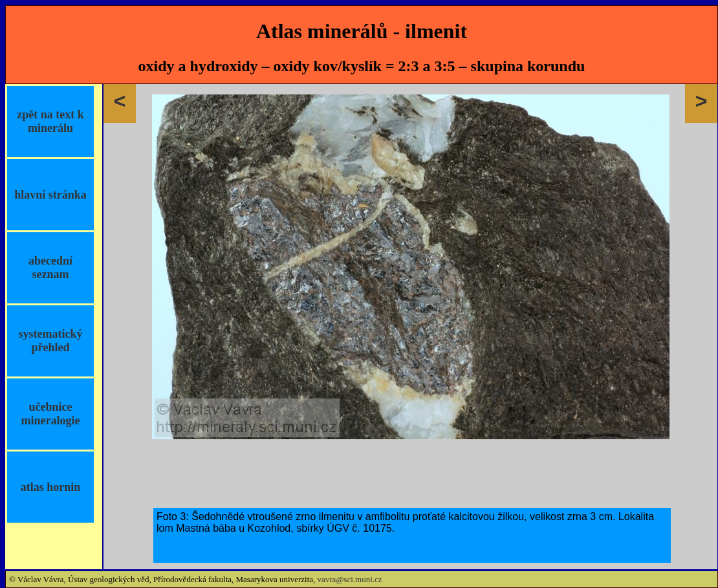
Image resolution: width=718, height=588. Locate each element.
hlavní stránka (50, 195)
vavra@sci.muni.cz (350, 579)
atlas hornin (51, 487)
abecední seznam (50, 267)
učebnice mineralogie (51, 414)
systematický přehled (51, 341)
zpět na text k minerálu (50, 121)
